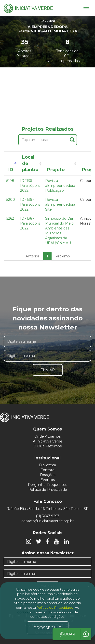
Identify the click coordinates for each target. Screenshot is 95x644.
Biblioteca (47, 465)
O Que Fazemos (47, 446)
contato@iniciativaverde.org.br (47, 521)
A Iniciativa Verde (48, 441)
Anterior (32, 256)
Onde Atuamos (47, 436)
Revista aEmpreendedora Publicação (60, 186)
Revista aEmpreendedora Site (60, 204)
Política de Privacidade (48, 490)
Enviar (48, 370)
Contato (47, 470)
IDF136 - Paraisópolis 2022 (30, 186)
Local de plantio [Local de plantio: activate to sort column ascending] (30, 163)
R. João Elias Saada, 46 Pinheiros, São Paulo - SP (47, 509)
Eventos (48, 480)
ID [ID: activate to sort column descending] (11, 170)
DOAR (67, 634)
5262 (10, 218)
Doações (48, 475)
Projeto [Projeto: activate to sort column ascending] (56, 170)
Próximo (63, 256)
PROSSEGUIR (47, 628)
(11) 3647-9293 (48, 516)
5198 (10, 181)
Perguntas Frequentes (47, 485)
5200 (11, 200)
